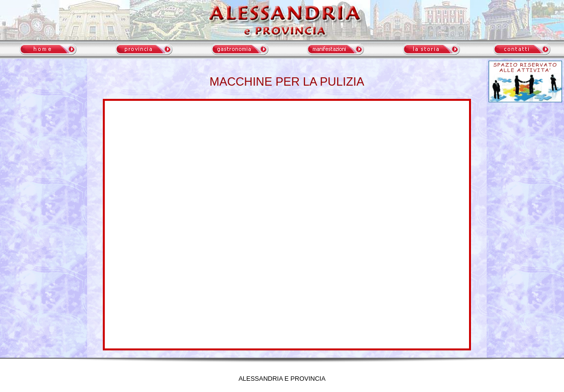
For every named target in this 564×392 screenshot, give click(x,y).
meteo (44, 147)
